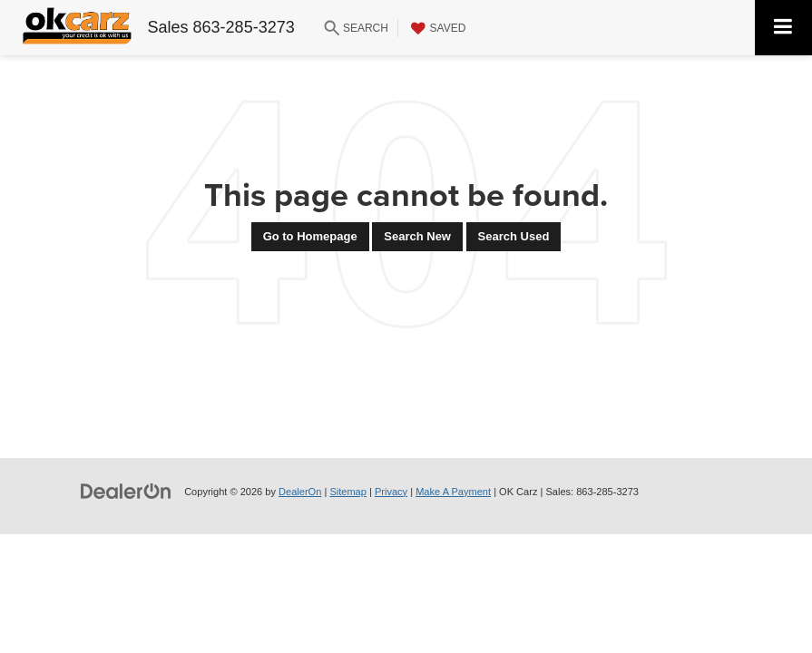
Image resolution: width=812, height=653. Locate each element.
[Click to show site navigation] (783, 28)
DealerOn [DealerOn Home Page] (300, 492)
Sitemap (348, 492)
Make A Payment (453, 492)
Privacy (391, 492)
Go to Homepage (310, 236)
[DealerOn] (126, 491)
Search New (417, 236)
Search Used (514, 236)
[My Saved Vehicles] (436, 28)
